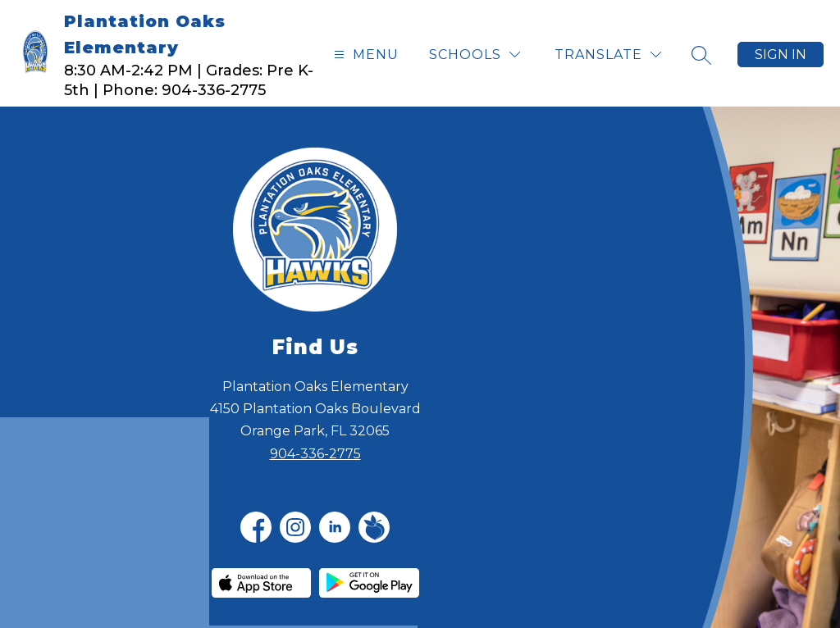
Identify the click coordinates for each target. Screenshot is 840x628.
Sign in (781, 55)
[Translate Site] (608, 55)
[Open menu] (364, 55)
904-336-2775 (315, 454)
